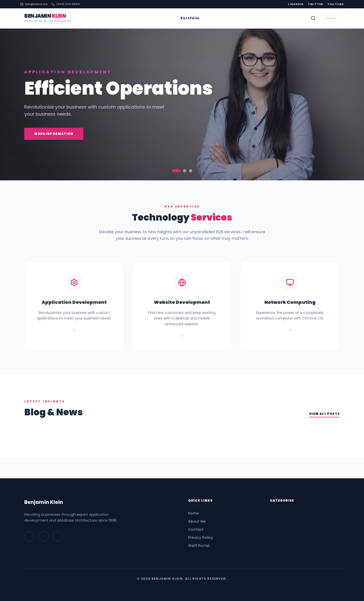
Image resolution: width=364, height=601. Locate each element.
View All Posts (324, 414)
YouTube (336, 4)
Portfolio (190, 18)
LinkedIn (296, 4)
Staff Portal (199, 546)
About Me (197, 521)
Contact (196, 529)
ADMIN (331, 18)
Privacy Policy (200, 538)
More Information (54, 134)
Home (194, 513)
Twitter (316, 4)
